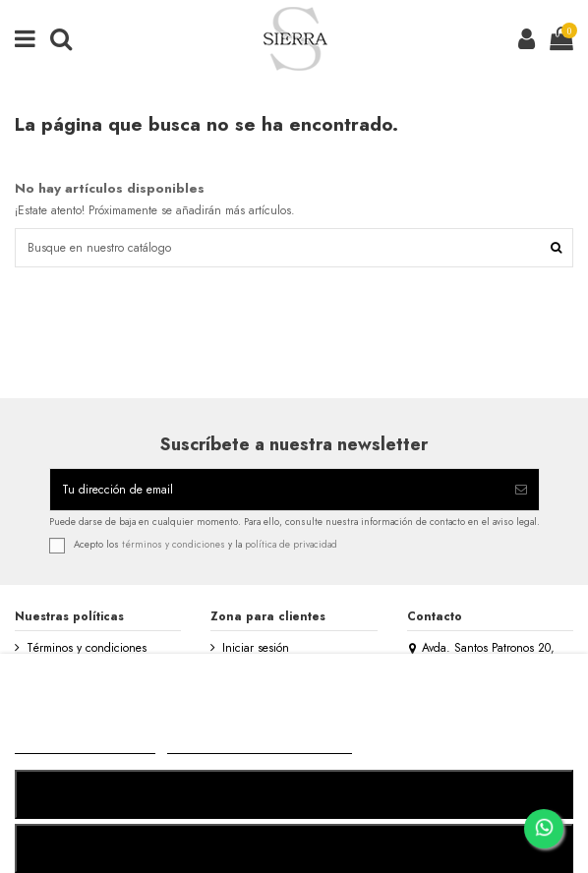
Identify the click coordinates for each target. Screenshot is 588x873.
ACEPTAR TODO (294, 848)
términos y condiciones (174, 545)
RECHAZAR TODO (294, 794)
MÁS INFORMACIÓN (85, 745)
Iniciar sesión (256, 648)
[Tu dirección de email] (277, 490)
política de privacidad (291, 545)
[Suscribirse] (521, 490)
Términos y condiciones (87, 648)
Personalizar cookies (260, 745)
